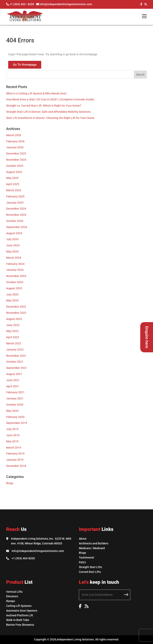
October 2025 (15, 166)
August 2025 (14, 172)
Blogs (10, 483)
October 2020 (15, 405)
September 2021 (17, 368)
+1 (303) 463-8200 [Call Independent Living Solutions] (23, 558)
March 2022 (14, 343)
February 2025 (15, 196)
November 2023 (16, 276)
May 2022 (12, 331)
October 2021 (15, 362)
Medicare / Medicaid (92, 548)
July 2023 (12, 294)
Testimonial (86, 558)
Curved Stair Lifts (90, 572)
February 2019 (15, 454)
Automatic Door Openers (22, 611)
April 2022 (13, 337)
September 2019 (17, 423)
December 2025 (16, 153)
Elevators (12, 596)
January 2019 (15, 460)
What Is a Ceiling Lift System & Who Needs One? (36, 93)
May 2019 (12, 441)
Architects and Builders (94, 543)
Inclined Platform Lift (20, 615)
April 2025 (13, 184)
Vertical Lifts (14, 592)
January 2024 (15, 270)
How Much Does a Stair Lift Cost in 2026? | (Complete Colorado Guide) (50, 99)
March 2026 (14, 135)
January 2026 (15, 147)
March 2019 (14, 448)
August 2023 (14, 288)
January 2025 (15, 203)
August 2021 (14, 374)
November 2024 (16, 215)
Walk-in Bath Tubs (18, 620)
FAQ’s (82, 562)
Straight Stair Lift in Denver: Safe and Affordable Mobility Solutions (48, 112)
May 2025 (12, 178)
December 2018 (16, 466)
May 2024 (12, 252)
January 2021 (15, 398)
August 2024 (14, 233)
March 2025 (14, 190)
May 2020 (12, 411)
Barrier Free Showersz (20, 625)
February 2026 (15, 141)
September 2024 (17, 227)
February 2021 (15, 392)
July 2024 (12, 239)
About (83, 539)
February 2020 (15, 417)
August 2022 (14, 319)
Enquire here (147, 337)
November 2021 (16, 356)
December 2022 (16, 307)
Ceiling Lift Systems (19, 606)
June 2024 (13, 245)
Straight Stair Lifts (90, 567)
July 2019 (12, 429)
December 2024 (16, 209)
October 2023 (15, 282)
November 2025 (16, 160)
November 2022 (16, 313)
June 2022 (13, 325)
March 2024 (14, 258)
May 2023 (12, 300)
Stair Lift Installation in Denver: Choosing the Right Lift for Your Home (50, 118)
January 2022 (15, 350)
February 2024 (15, 264)
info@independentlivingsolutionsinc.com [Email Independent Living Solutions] (38, 551)
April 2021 (13, 386)
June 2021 (13, 380)
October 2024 (15, 221)
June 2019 (13, 435)
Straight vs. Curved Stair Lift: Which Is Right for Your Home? (44, 106)
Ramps (11, 601)
